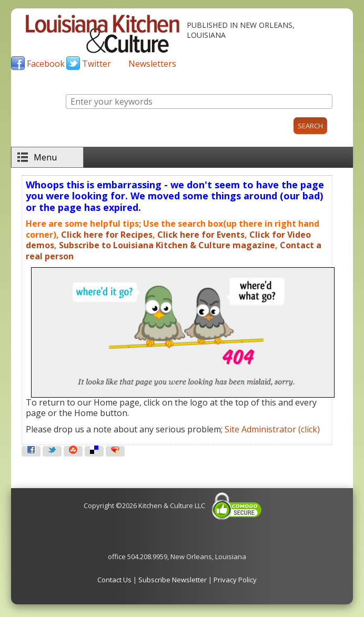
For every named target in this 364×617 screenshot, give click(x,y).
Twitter (97, 64)
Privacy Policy (235, 580)
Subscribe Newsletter (173, 580)
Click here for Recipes (107, 235)
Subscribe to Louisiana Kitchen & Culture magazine (167, 245)
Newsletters (152, 64)
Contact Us (114, 580)
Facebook (46, 64)
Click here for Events (201, 235)
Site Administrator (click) (272, 429)
